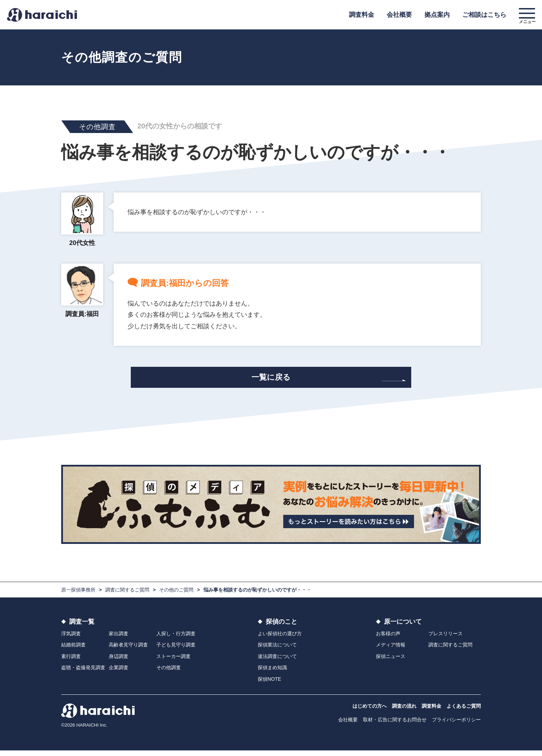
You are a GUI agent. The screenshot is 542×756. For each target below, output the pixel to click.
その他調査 (169, 673)
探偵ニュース (391, 662)
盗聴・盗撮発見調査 (83, 673)
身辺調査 (119, 662)
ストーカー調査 (173, 662)
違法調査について (277, 662)
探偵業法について (277, 650)
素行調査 (71, 662)
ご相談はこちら (484, 15)
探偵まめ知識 (272, 673)
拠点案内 (437, 15)
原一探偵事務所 (78, 595)
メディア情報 (391, 650)
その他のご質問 (176, 595)
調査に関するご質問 (127, 595)
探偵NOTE (269, 684)
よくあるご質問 (464, 712)
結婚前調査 (73, 650)
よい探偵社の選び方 (280, 639)
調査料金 (362, 15)
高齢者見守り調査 (128, 650)
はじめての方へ (370, 712)
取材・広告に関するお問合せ (395, 725)
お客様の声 (388, 639)
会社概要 (399, 15)
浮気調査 (71, 639)
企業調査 (119, 673)
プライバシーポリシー (456, 725)
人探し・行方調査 (176, 639)
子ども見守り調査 (176, 650)
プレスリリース (445, 639)
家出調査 (119, 639)
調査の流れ (404, 712)
